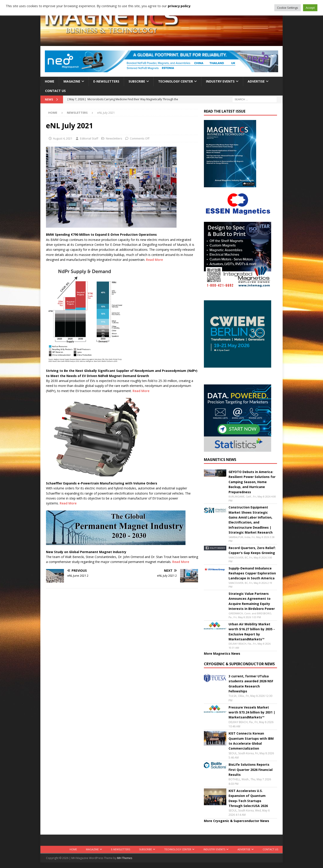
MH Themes (125, 858)
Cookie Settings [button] (288, 8)
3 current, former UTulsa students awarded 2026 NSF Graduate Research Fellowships (251, 684)
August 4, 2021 (63, 138)
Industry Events (220, 81)
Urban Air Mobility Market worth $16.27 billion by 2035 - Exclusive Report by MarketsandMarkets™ (252, 632)
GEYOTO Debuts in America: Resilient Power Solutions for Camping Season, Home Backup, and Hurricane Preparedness (252, 482)
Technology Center (176, 81)
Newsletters (114, 138)
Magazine (72, 81)
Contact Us (55, 91)
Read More (154, 260)
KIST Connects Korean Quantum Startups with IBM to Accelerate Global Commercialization (251, 741)
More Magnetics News (222, 653)
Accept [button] (310, 8)
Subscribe (137, 81)
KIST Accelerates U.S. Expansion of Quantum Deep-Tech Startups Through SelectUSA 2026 (248, 798)
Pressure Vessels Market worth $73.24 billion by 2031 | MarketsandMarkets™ (252, 712)
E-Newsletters (106, 81)
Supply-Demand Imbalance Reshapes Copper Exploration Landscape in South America (252, 573)
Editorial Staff (89, 138)
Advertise (256, 81)
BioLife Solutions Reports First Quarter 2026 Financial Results (251, 770)
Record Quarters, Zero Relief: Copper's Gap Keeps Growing (252, 550)
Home (50, 81)
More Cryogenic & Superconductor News (237, 821)
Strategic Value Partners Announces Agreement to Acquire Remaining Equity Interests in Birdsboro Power (252, 601)
